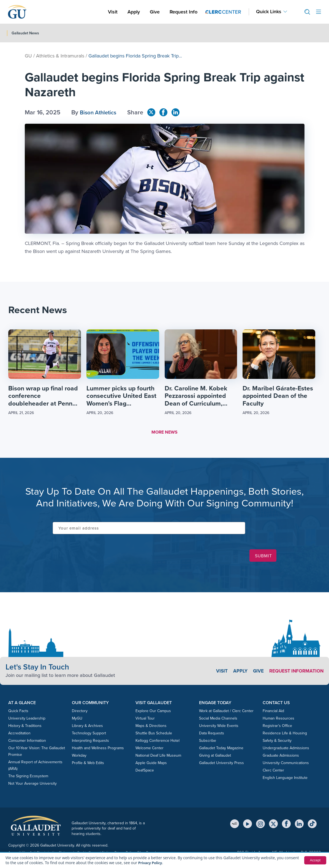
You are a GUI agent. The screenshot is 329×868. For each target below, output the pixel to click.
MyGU (77, 719)
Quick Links (269, 12)
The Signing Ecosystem (28, 777)
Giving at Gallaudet (215, 757)
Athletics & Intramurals (60, 56)
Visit (113, 12)
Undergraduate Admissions (286, 749)
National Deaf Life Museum (158, 757)
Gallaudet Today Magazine (221, 749)
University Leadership (27, 719)
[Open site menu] (319, 12)
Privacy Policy (151, 863)
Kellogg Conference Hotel (157, 742)
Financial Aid (273, 712)
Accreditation (19, 734)
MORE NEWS (164, 433)
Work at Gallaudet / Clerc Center (226, 712)
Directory (80, 712)
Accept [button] (315, 860)
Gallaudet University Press (221, 764)
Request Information (295, 672)
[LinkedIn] (299, 825)
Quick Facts (18, 712)
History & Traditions (25, 727)
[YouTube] (248, 825)
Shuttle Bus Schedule (154, 734)
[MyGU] (235, 825)
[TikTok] (312, 825)
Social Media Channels (218, 719)
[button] (305, 12)
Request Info (183, 12)
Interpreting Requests (90, 742)
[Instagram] (260, 825)
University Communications (286, 764)
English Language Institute (285, 779)
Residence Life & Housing (285, 734)
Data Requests (212, 734)
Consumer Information (27, 742)
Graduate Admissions (281, 757)
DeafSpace (145, 771)
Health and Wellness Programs (98, 749)
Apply (135, 12)
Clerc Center (273, 771)
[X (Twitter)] (273, 825)
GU (28, 56)
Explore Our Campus (153, 712)
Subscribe (208, 742)
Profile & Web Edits (88, 764)
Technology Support (89, 734)
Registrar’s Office (277, 727)
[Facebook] (286, 825)
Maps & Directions (151, 727)
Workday (79, 757)
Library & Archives (87, 727)
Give (155, 12)
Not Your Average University (32, 785)
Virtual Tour (145, 719)
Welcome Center (149, 749)
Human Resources (278, 719)
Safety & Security (277, 742)
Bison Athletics (100, 112)
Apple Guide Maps (151, 764)
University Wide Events (219, 727)
